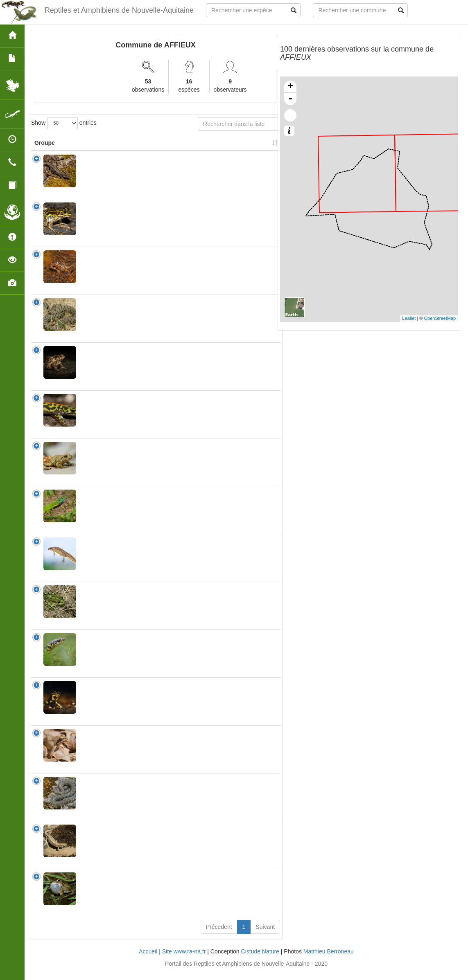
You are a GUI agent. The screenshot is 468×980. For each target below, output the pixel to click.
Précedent (219, 935)
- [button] (290, 99)
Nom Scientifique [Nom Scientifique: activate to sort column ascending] (106, 151)
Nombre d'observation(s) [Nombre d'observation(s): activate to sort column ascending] (174, 147)
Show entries (64, 123)
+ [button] (291, 87)
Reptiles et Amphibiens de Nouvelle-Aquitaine (119, 10)
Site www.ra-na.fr (184, 960)
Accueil (148, 960)
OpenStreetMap (440, 318)
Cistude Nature (260, 960)
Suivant (265, 935)
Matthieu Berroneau (329, 960)
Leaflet (409, 318)
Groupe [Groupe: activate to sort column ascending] (45, 151)
